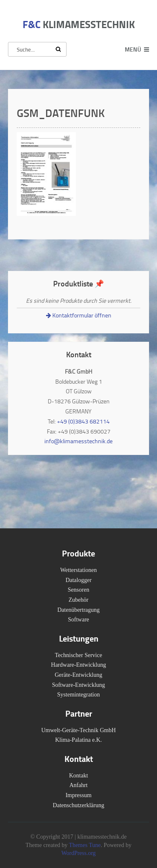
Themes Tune (85, 845)
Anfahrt (79, 785)
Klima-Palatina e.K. (79, 740)
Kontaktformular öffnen (79, 315)
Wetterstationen (79, 570)
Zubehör (78, 600)
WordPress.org (78, 853)
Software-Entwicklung (78, 685)
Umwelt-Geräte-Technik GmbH (78, 730)
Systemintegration (79, 695)
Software (78, 620)
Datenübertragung (78, 610)
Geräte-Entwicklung (79, 675)
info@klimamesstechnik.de (78, 441)
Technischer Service (78, 655)
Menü (133, 49)
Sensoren (78, 590)
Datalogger (78, 580)
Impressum (78, 795)
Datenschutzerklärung (78, 805)
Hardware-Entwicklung (78, 665)
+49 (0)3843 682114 (83, 421)
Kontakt (78, 776)
